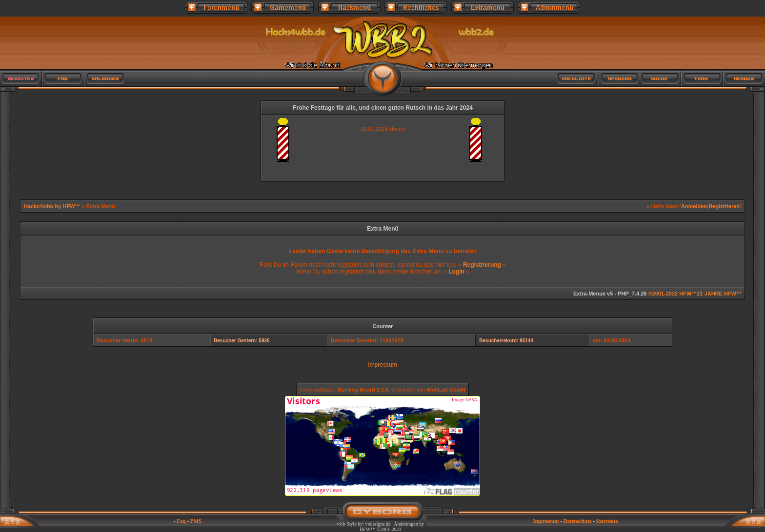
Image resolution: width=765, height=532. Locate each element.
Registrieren (724, 206)
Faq (181, 521)
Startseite (607, 521)
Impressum (382, 365)
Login (456, 272)
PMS (196, 521)
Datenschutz (578, 521)
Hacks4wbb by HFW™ (53, 206)
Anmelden (694, 206)
